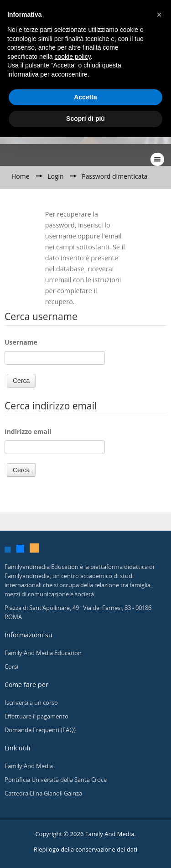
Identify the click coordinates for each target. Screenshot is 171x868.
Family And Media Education (43, 653)
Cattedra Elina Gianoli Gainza (43, 793)
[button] (159, 15)
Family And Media (29, 766)
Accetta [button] (85, 97)
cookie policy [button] (73, 57)
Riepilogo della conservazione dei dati (85, 849)
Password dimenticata (114, 176)
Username (21, 342)
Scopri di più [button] (85, 119)
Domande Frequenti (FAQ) (40, 730)
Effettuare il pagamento (36, 716)
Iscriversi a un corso (31, 703)
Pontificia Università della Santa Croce (56, 780)
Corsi (11, 666)
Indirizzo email (28, 431)
